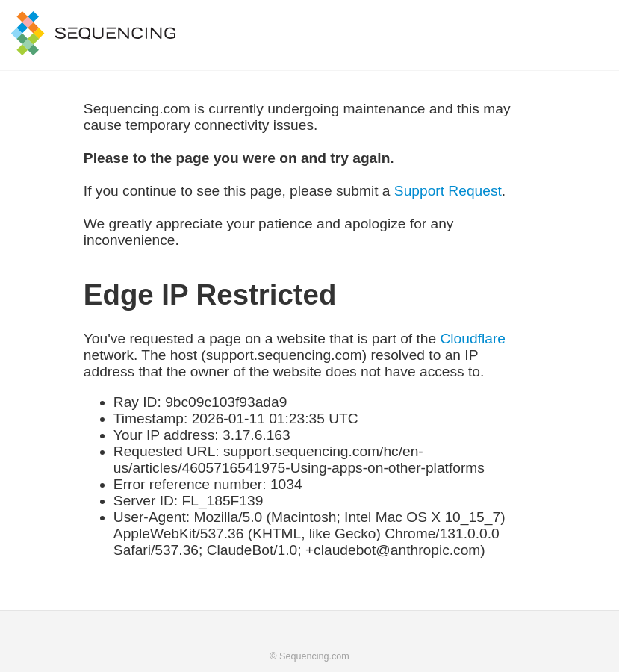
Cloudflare (472, 339)
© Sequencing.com (309, 656)
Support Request (448, 191)
